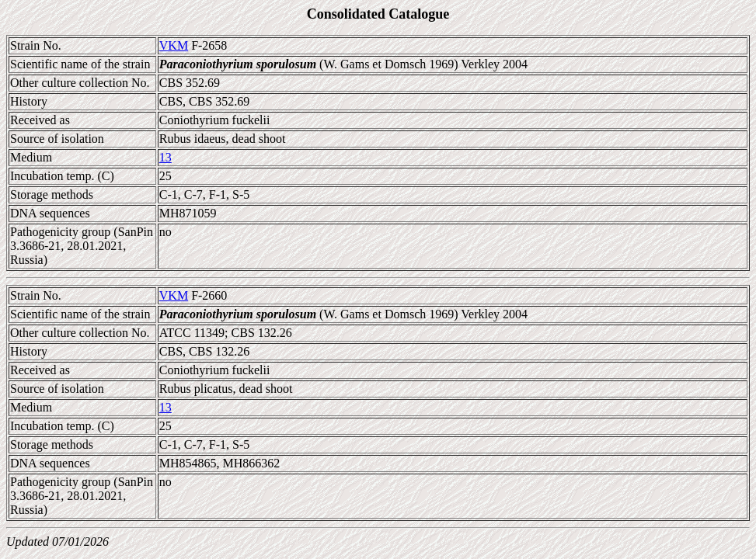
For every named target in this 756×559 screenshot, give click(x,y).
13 (165, 157)
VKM (174, 45)
